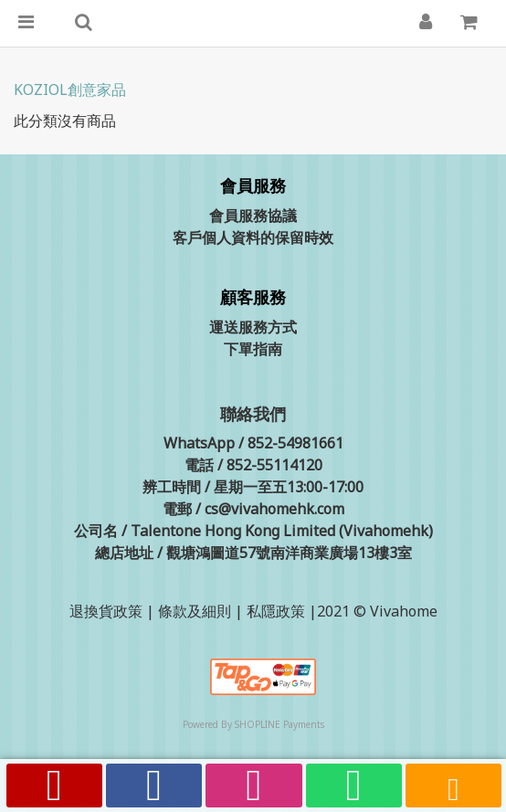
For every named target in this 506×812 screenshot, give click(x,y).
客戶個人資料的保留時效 (253, 237)
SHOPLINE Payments (279, 724)
